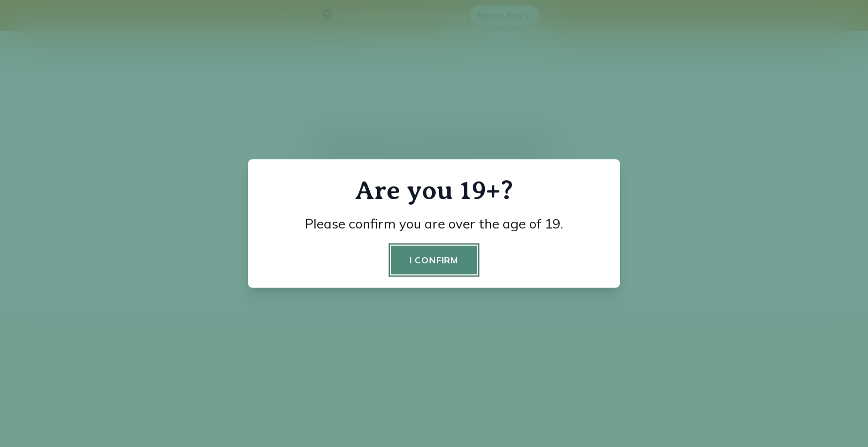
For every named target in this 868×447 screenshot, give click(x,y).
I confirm (434, 260)
